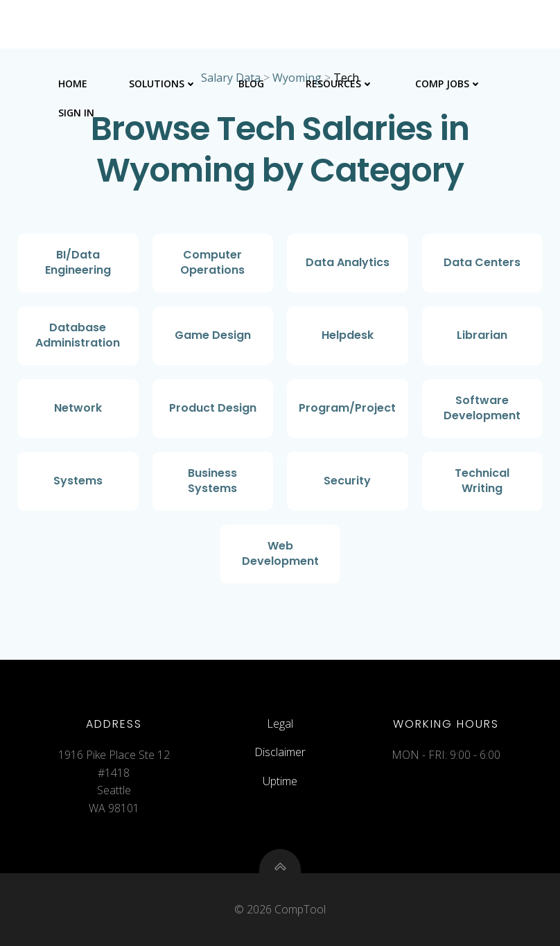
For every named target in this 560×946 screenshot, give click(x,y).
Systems (78, 481)
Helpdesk (348, 335)
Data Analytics (348, 262)
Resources (340, 84)
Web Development (280, 553)
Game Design (213, 335)
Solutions (163, 84)
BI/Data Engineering (78, 262)
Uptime (280, 781)
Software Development (482, 408)
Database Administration (78, 335)
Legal (280, 724)
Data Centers (482, 262)
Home (73, 84)
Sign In (76, 113)
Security (347, 481)
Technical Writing (482, 481)
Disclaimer (280, 752)
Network (78, 408)
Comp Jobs (448, 84)
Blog (251, 84)
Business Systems (212, 481)
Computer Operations (212, 262)
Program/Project (347, 408)
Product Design (213, 408)
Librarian (482, 335)
